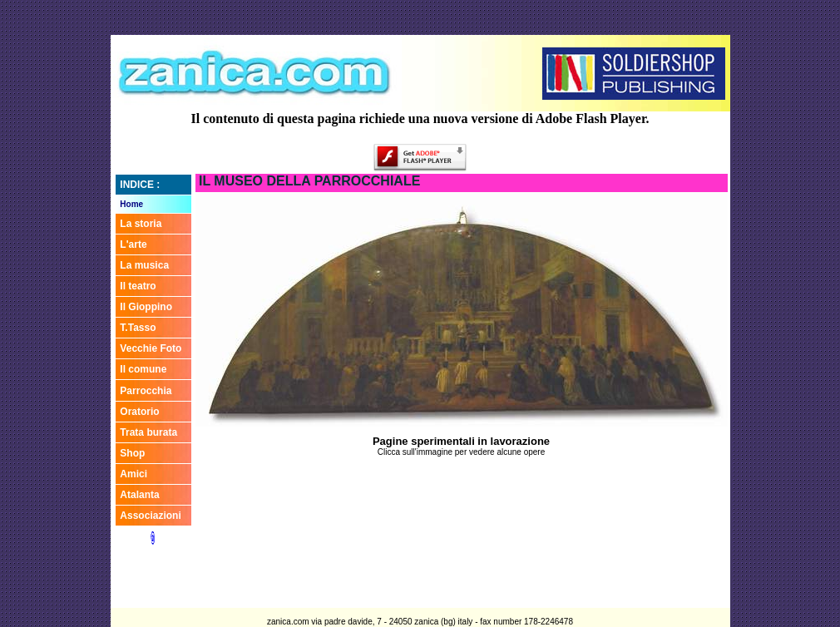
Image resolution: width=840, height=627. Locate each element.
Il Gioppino (146, 307)
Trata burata (148, 432)
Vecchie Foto (151, 348)
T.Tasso (138, 328)
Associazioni (150, 516)
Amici (133, 474)
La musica (144, 265)
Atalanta (139, 495)
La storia (141, 224)
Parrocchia (146, 391)
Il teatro (138, 286)
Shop (132, 453)
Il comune (143, 369)
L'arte (133, 244)
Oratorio (139, 412)
